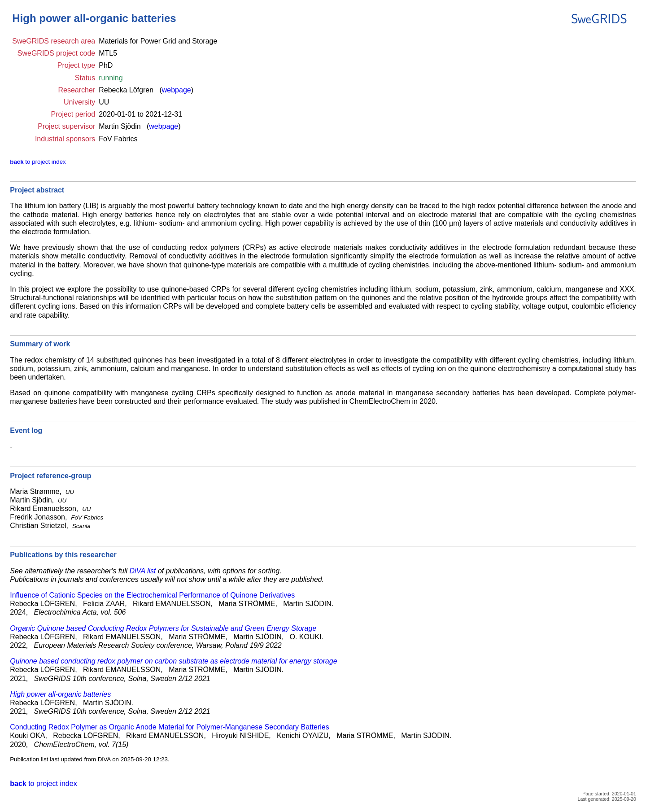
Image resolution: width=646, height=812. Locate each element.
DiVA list (143, 571)
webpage (177, 90)
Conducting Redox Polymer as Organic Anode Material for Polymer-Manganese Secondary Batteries (169, 727)
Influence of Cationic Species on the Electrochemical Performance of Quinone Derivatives (152, 595)
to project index (38, 162)
